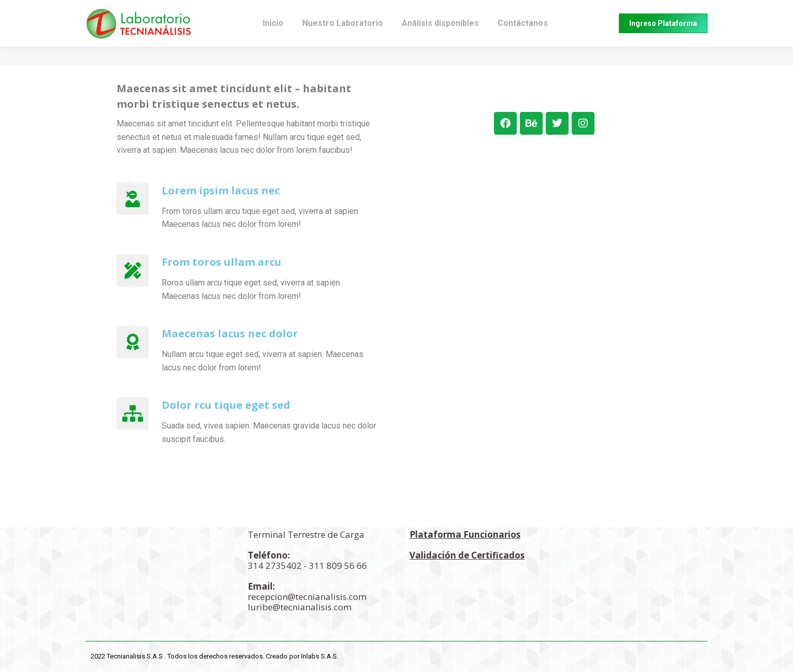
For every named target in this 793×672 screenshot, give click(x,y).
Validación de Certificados (467, 555)
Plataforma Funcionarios (465, 534)
